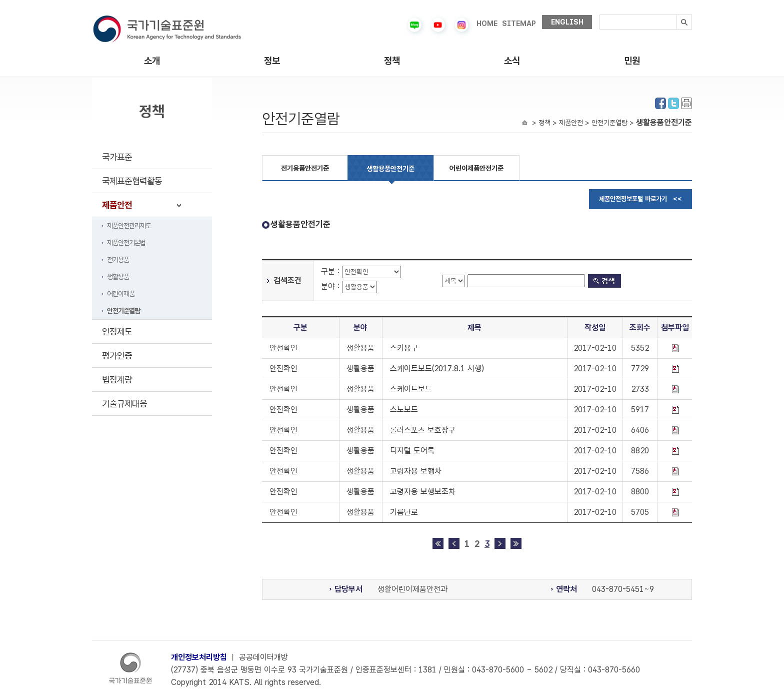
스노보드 (404, 410)
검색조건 (287, 280)
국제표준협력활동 (132, 181)
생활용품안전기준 (390, 169)
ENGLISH (567, 22)
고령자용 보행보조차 (423, 492)
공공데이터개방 (263, 657)
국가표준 (117, 157)
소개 (152, 61)
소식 (512, 61)
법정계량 (117, 380)
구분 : (331, 271)
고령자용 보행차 (416, 471)
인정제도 (117, 331)
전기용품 (118, 260)
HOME (487, 24)
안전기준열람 (123, 311)
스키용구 (404, 348)
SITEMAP (519, 24)
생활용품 (118, 277)
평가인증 (117, 356)
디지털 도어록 (412, 451)
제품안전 (117, 205)
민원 (632, 61)
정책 (392, 61)
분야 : (331, 286)
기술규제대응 (124, 404)
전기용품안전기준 (305, 168)
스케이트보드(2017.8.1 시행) (437, 369)
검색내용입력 (600, 15)
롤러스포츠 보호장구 (423, 430)
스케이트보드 (411, 389)
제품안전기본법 (126, 243)
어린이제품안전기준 (476, 168)
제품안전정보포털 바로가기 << (640, 199)
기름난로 (404, 512)
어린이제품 (121, 294)
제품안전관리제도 (129, 226)
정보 (272, 61)
